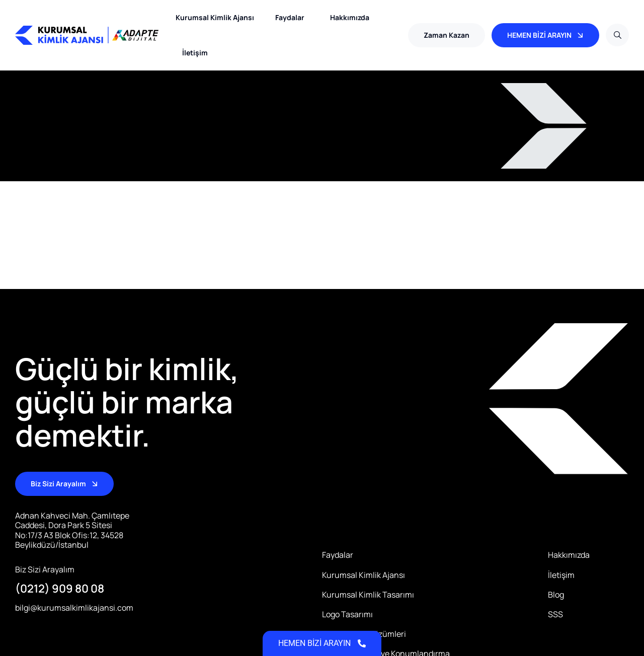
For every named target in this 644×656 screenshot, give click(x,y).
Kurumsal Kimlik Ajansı (215, 17)
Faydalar (292, 18)
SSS (555, 614)
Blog (556, 595)
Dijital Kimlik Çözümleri (364, 634)
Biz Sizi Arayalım (45, 570)
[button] (447, 35)
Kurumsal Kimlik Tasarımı (368, 595)
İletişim (195, 53)
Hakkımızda (350, 17)
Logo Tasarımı (347, 614)
